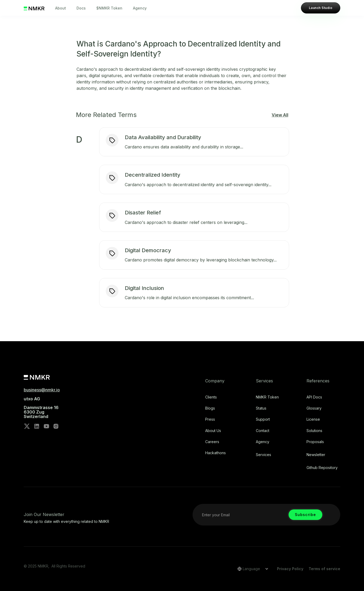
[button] (251, 569)
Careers (212, 442)
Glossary (314, 408)
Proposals (315, 442)
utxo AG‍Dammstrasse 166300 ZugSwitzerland (41, 408)
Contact (263, 431)
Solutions (314, 431)
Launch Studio (321, 8)
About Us (213, 431)
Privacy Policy (290, 569)
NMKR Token (267, 397)
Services (264, 455)
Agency (140, 8)
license (313, 419)
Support (263, 419)
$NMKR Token (109, 8)
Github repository (322, 468)
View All (280, 115)
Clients (211, 397)
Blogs (210, 408)
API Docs (314, 397)
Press (210, 419)
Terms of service (324, 569)
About (61, 8)
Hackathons (215, 453)
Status (261, 408)
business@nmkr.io (42, 390)
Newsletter (316, 455)
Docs (81, 8)
